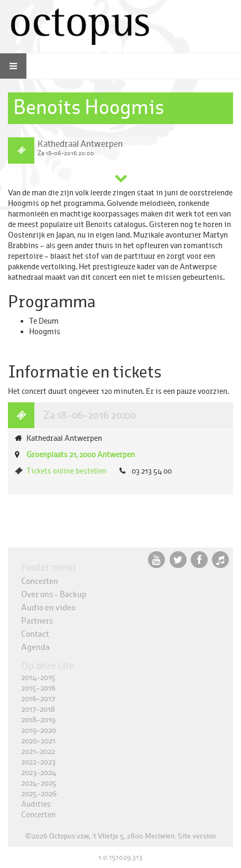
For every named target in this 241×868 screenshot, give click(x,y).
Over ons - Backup (54, 594)
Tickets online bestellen (66, 471)
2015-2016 (38, 688)
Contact (35, 634)
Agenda (35, 647)
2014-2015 (38, 678)
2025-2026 (39, 794)
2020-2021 (38, 741)
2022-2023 (38, 762)
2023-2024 (39, 773)
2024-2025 (39, 783)
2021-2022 (38, 752)
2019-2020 (39, 730)
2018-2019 (38, 720)
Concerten (40, 581)
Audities (36, 804)
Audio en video (48, 607)
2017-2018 (38, 709)
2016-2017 (38, 699)
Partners (37, 621)
